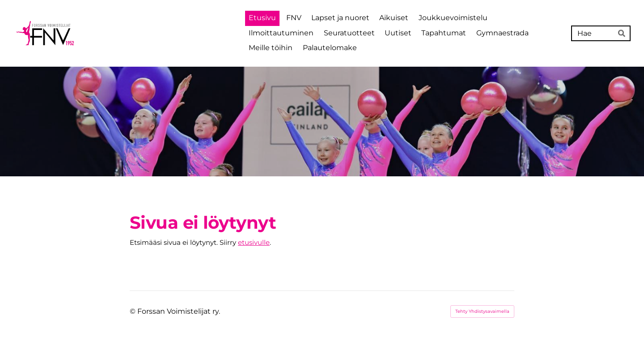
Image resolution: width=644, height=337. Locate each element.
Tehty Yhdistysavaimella (482, 311)
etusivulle (254, 242)
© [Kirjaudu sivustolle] (133, 311)
